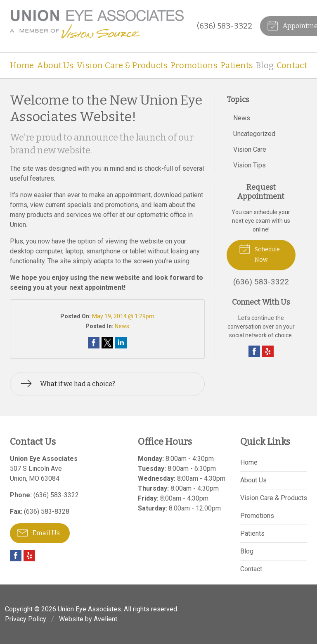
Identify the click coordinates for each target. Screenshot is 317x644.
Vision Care (250, 149)
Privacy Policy (26, 619)
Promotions (194, 65)
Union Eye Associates (89, 609)
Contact (292, 65)
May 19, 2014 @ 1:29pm (123, 316)
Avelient (105, 619)
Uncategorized (254, 134)
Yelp (268, 351)
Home (22, 65)
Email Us (38, 532)
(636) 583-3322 (225, 26)
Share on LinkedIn (121, 343)
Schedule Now (259, 253)
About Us (55, 65)
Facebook (254, 351)
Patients (237, 65)
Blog (265, 65)
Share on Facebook (94, 343)
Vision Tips (250, 165)
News (122, 326)
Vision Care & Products (122, 65)
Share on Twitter (107, 343)
